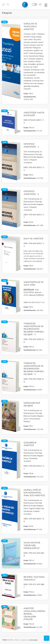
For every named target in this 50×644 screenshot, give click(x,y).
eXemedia (33, 640)
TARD (4, 640)
